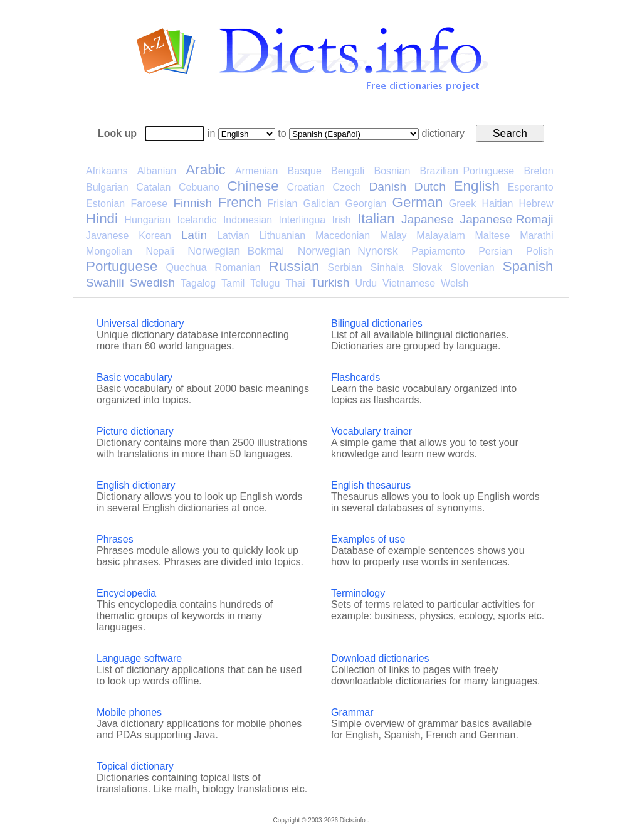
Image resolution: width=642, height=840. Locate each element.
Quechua (187, 268)
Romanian (238, 268)
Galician (322, 204)
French (239, 202)
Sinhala (387, 268)
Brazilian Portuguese (467, 171)
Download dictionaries (380, 658)
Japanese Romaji (507, 219)
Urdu (366, 283)
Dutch (430, 187)
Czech (346, 187)
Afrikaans (107, 171)
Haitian (497, 204)
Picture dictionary (135, 431)
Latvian (233, 236)
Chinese (253, 186)
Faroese (149, 204)
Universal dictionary (140, 323)
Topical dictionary (135, 766)
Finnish (192, 203)
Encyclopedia (126, 593)
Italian (376, 219)
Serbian (345, 268)
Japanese (427, 219)
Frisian (282, 204)
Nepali (160, 251)
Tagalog (198, 283)
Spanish (528, 266)
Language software (139, 658)
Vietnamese (409, 283)
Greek (463, 204)
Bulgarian (107, 187)
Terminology (358, 593)
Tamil (233, 283)
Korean (155, 236)
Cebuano (199, 187)
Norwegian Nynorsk (348, 251)
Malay (393, 236)
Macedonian (343, 236)
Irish (342, 220)
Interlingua (303, 220)
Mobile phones (129, 712)
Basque (305, 171)
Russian (294, 266)
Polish (540, 251)
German (418, 202)
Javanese (108, 236)
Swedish (153, 283)
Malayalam (440, 236)
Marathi (536, 236)
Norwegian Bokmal (236, 251)
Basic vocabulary (134, 377)
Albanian (157, 171)
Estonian (105, 204)
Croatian (305, 187)
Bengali (348, 171)
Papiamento (438, 251)
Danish (387, 187)
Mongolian (109, 251)
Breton (538, 171)
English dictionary (136, 485)
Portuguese (122, 266)
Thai (295, 283)
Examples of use (368, 539)
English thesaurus (371, 485)
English (477, 186)
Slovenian (472, 268)
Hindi (102, 219)
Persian (495, 251)
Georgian (366, 204)
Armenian (256, 171)
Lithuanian (282, 236)
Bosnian (392, 171)
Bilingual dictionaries (377, 323)
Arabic (205, 170)
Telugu (265, 283)
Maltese (492, 236)
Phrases (115, 539)
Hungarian (147, 220)
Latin (194, 235)
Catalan (153, 187)
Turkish (330, 283)
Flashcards (355, 377)
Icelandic (197, 220)
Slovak (427, 268)
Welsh (455, 283)
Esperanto (531, 187)
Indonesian (248, 220)
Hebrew (536, 204)
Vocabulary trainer (371, 431)
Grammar (352, 712)
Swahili (105, 283)
